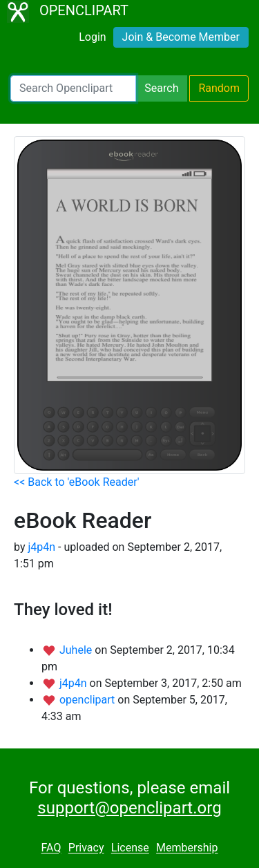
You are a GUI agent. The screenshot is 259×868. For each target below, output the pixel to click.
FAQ (51, 848)
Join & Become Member (181, 37)
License (130, 848)
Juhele (77, 650)
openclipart (88, 700)
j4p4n (41, 547)
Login (92, 37)
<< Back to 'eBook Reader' (77, 482)
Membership (187, 848)
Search (161, 88)
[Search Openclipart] (73, 88)
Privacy (86, 848)
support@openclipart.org (129, 808)
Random (219, 88)
